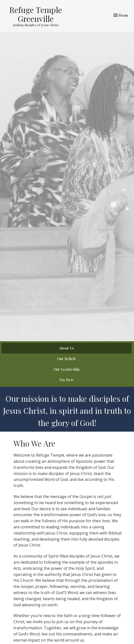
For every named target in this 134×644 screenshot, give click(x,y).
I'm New (67, 380)
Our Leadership (67, 369)
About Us (67, 348)
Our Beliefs (67, 359)
